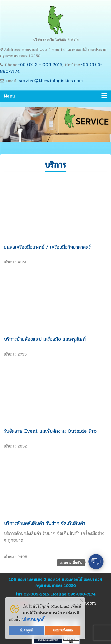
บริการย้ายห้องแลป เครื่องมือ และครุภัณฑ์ (45, 339)
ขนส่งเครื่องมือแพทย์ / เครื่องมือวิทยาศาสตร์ (47, 247)
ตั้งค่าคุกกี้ (26, 630)
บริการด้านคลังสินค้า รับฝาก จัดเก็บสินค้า (44, 523)
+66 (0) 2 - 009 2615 (40, 65)
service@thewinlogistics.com (51, 81)
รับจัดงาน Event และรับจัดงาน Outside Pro (50, 431)
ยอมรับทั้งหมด (63, 630)
